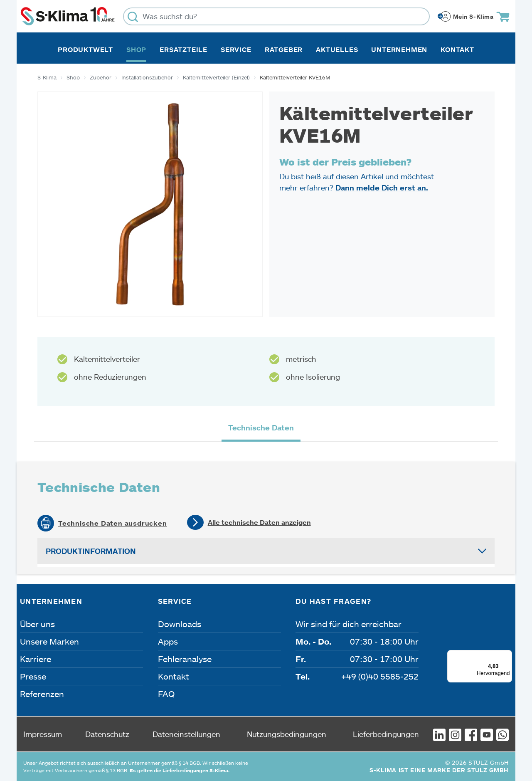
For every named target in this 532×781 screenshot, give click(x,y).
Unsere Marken (49, 641)
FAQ (166, 694)
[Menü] (507, 655)
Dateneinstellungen (186, 734)
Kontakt (457, 49)
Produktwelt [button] (85, 49)
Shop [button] (136, 49)
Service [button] (236, 49)
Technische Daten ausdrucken (113, 523)
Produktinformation (91, 551)
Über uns (37, 624)
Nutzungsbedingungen (287, 734)
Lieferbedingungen (386, 734)
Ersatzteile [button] (183, 49)
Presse (33, 676)
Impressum (43, 734)
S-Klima (47, 77)
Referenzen (42, 694)
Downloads (180, 624)
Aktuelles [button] (337, 49)
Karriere (36, 659)
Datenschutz (107, 734)
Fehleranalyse (185, 659)
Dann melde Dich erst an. (382, 188)
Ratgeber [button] (284, 49)
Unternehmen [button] (399, 49)
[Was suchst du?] (276, 16)
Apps (168, 641)
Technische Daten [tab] (261, 428)
